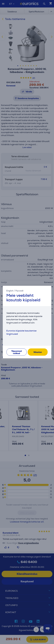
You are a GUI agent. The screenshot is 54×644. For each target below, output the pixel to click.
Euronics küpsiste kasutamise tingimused (21, 332)
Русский (19, 291)
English (10, 291)
